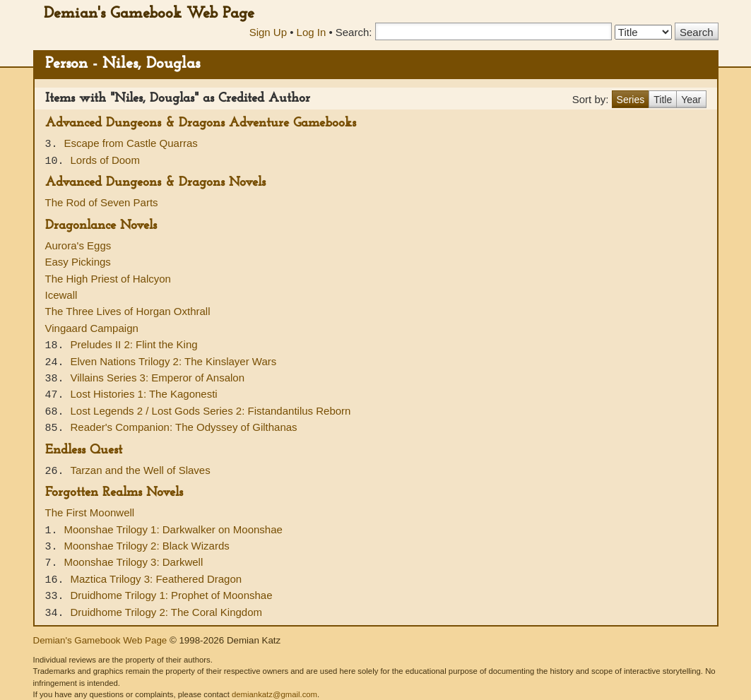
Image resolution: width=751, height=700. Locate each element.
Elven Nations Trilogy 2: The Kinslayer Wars (174, 361)
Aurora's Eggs (78, 245)
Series (631, 100)
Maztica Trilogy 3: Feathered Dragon (156, 579)
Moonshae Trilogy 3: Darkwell (134, 562)
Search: (354, 32)
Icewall (61, 295)
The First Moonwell (90, 512)
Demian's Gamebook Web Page (149, 14)
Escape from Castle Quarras (131, 143)
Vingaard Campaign (92, 328)
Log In (312, 32)
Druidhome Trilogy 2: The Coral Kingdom (167, 612)
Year (691, 100)
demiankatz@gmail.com (274, 694)
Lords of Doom (105, 160)
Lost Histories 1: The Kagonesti (144, 394)
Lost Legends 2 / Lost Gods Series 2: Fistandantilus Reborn (211, 411)
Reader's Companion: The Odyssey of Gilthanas (184, 427)
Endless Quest (84, 450)
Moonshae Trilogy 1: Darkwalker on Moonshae (173, 529)
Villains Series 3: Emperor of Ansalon (158, 378)
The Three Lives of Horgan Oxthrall (128, 311)
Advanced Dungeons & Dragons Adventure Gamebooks (201, 123)
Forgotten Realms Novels (114, 493)
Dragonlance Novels (101, 226)
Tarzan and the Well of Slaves (141, 470)
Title (663, 100)
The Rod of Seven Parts (102, 202)
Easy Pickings (78, 262)
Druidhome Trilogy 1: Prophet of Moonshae (172, 595)
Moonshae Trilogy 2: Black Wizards (147, 546)
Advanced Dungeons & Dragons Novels (155, 183)
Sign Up (268, 32)
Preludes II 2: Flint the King (134, 344)
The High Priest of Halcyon (108, 279)
